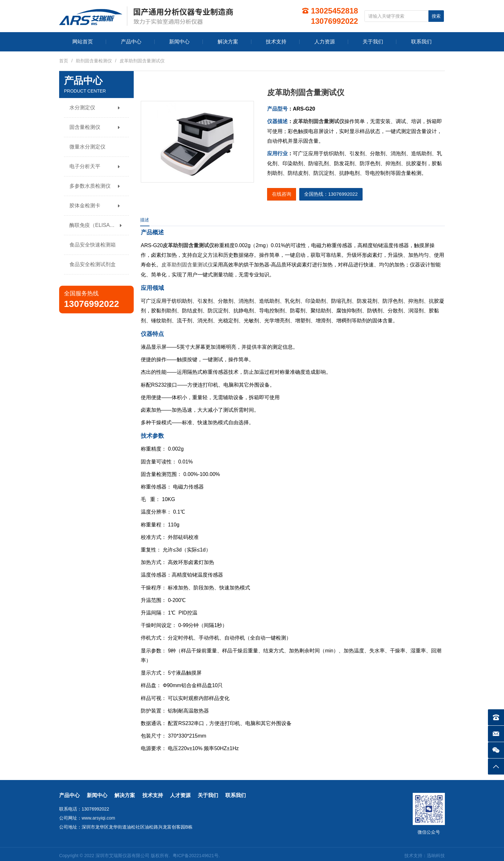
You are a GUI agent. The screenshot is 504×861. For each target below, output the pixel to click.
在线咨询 (282, 194)
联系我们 (236, 795)
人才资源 (180, 795)
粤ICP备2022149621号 (196, 856)
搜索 (436, 16)
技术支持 (153, 795)
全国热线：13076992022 (331, 194)
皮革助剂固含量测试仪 (319, 121)
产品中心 (69, 795)
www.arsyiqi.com (98, 818)
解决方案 (125, 795)
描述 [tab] (145, 220)
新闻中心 (97, 795)
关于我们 (208, 795)
